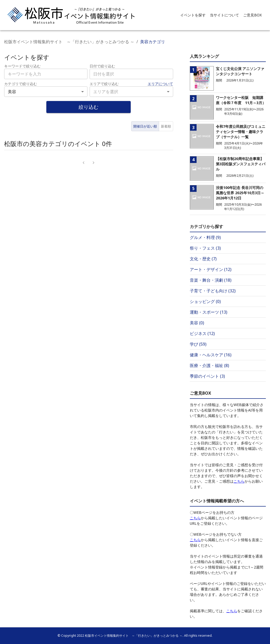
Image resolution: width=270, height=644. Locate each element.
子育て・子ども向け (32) (213, 291)
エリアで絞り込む (104, 84)
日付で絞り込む (102, 66)
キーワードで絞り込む (22, 66)
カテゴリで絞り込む (21, 84)
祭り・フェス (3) (205, 248)
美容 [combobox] (12, 92)
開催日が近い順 (145, 126)
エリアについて (160, 84)
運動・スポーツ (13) (209, 312)
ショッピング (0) (205, 301)
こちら (239, 481)
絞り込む (89, 107)
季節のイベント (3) (207, 376)
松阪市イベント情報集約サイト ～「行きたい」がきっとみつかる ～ (69, 42)
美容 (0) (197, 323)
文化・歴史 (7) (203, 259)
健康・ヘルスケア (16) (211, 355)
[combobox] (131, 74)
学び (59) (198, 344)
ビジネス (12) (202, 333)
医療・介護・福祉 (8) (209, 365)
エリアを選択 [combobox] (106, 92)
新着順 (166, 126)
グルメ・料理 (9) (205, 237)
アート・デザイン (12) (211, 269)
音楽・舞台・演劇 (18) (211, 280)
